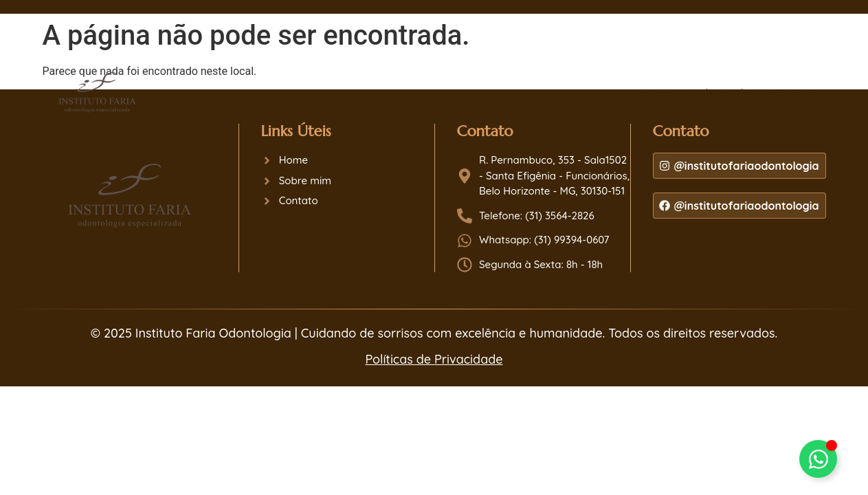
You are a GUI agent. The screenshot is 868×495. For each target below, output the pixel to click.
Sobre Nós (721, 94)
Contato (797, 94)
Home (650, 94)
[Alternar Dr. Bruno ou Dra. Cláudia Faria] (818, 459)
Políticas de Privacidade (434, 359)
